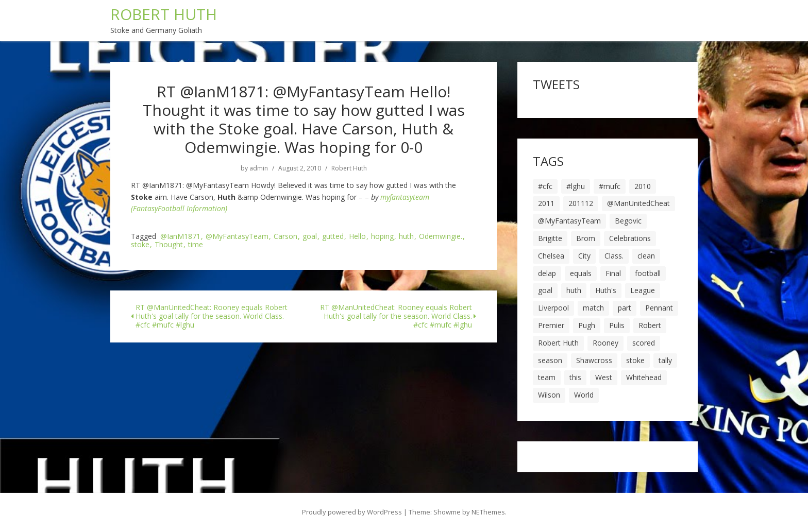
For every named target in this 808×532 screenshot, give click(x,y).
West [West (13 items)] (604, 377)
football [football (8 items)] (648, 273)
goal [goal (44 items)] (545, 290)
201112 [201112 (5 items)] (581, 203)
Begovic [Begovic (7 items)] (628, 221)
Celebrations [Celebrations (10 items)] (630, 238)
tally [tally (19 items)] (665, 360)
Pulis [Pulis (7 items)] (617, 325)
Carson (285, 237)
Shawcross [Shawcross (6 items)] (594, 360)
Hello (357, 237)
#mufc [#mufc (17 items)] (610, 186)
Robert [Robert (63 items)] (650, 325)
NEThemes (488, 512)
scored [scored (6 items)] (644, 343)
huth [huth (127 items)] (574, 290)
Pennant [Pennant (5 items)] (659, 308)
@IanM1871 (180, 237)
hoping (382, 237)
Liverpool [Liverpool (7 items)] (553, 308)
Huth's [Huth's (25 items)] (606, 290)
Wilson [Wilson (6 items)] (549, 395)
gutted (333, 237)
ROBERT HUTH (164, 14)
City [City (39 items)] (584, 256)
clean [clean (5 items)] (646, 256)
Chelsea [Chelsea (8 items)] (551, 256)
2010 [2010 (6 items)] (643, 186)
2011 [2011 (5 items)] (546, 203)
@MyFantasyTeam (237, 237)
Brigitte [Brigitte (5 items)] (550, 238)
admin (259, 168)
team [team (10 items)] (547, 377)
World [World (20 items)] (584, 395)
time (196, 245)
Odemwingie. (441, 237)
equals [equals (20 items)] (581, 273)
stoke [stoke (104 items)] (635, 360)
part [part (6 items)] (625, 308)
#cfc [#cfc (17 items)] (545, 186)
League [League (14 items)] (643, 290)
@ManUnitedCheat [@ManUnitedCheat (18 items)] (638, 203)
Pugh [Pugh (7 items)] (587, 325)
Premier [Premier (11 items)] (551, 325)
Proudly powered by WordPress (352, 512)
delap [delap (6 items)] (547, 273)
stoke (140, 245)
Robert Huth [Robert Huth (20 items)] (558, 343)
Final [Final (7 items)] (613, 273)
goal (310, 237)
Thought (169, 245)
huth (406, 237)
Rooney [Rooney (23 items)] (605, 343)
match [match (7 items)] (593, 308)
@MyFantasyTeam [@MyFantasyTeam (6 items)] (569, 221)
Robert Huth (349, 168)
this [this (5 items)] (575, 377)
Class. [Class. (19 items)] (614, 256)
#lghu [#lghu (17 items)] (576, 186)
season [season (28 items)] (550, 360)
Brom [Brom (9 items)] (586, 238)
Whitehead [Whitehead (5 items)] (644, 377)
